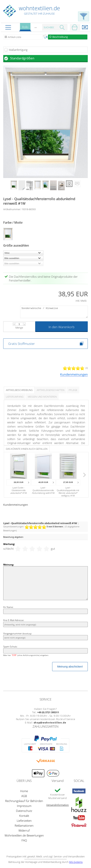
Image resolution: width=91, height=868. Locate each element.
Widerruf (24, 830)
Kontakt (24, 816)
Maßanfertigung (18, 50)
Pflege (73, 390)
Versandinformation (57, 805)
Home (24, 791)
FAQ (24, 840)
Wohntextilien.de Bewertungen (24, 835)
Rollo (25, 28)
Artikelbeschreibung (19, 390)
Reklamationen (24, 826)
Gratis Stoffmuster (22, 344)
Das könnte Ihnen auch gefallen (27, 449)
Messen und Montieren (42, 397)
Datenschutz (24, 811)
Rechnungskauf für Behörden (24, 801)
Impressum (24, 806)
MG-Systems (76, 862)
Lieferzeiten (24, 821)
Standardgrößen (22, 58)
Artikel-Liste (14, 37)
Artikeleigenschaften (51, 390)
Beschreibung (60, 37)
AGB (24, 796)
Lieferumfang (15, 397)
